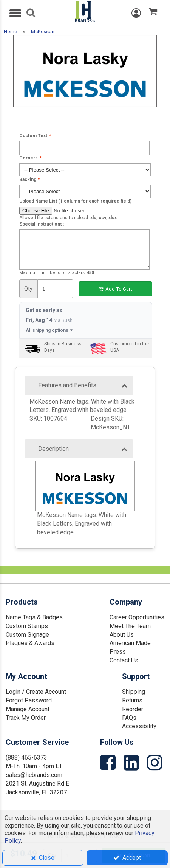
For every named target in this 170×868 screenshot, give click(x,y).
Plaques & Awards (30, 643)
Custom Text (35, 136)
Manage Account (28, 709)
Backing (29, 179)
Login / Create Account (36, 692)
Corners (30, 158)
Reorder (133, 709)
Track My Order (26, 718)
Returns (132, 700)
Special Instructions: (42, 224)
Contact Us (124, 660)
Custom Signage (27, 635)
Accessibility (139, 726)
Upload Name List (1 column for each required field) (75, 201)
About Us (122, 635)
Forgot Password (29, 700)
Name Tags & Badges (34, 617)
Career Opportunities (137, 617)
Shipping (134, 692)
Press (118, 652)
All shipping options (49, 330)
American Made (130, 643)
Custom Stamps (27, 626)
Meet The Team (130, 626)
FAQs (129, 718)
